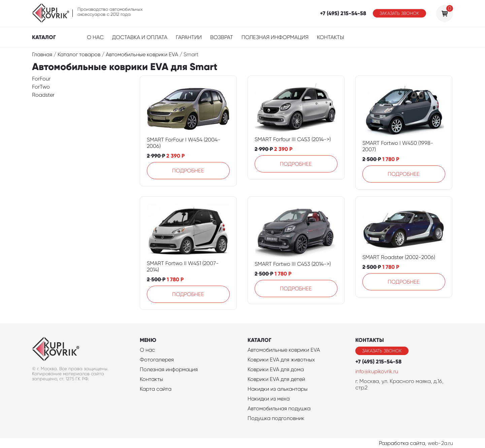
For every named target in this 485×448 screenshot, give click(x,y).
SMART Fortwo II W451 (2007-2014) (183, 266)
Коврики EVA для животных (281, 360)
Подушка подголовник (276, 418)
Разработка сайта (402, 443)
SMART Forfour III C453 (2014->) (293, 139)
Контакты (330, 37)
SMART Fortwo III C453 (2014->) (293, 264)
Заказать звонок (399, 13)
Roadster (43, 95)
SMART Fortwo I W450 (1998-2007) (398, 146)
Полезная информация (275, 37)
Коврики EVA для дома (276, 369)
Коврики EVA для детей (276, 379)
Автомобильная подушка (279, 408)
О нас (95, 37)
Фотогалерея (157, 360)
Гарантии (189, 37)
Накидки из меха (269, 399)
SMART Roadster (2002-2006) (399, 257)
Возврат (222, 37)
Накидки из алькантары (278, 389)
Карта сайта (156, 389)
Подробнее (188, 171)
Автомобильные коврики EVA (284, 350)
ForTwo (41, 87)
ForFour (41, 79)
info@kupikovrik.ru (377, 371)
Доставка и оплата (140, 37)
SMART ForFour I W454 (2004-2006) (184, 143)
